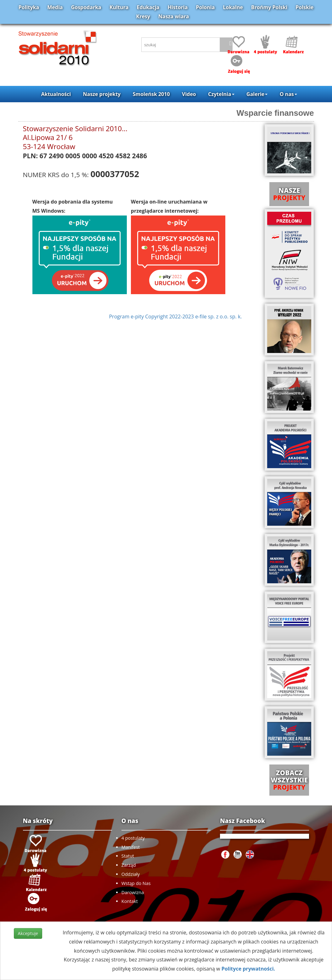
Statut (128, 856)
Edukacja (148, 7)
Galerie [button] (257, 94)
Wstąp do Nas (136, 883)
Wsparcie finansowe (275, 113)
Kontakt (130, 901)
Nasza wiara (174, 16)
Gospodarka (86, 7)
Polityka (29, 7)
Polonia (205, 7)
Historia (178, 7)
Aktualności (56, 94)
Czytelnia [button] (221, 94)
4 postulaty (133, 838)
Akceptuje (28, 933)
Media (55, 7)
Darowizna (133, 892)
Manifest (131, 847)
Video (189, 94)
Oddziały (131, 874)
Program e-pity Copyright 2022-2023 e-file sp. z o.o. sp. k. (175, 316)
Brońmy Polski (269, 7)
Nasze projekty (102, 94)
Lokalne (233, 7)
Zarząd (129, 865)
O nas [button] (288, 94)
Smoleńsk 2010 (151, 94)
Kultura (119, 7)
